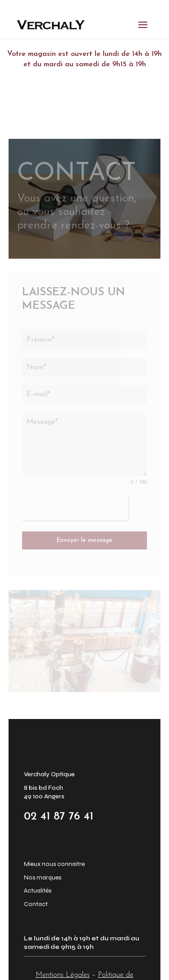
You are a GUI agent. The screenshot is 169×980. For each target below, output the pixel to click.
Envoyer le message (84, 540)
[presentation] (75, 508)
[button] (18, 962)
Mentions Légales (63, 975)
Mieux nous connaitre (54, 864)
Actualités (38, 891)
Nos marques (43, 877)
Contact (36, 904)
